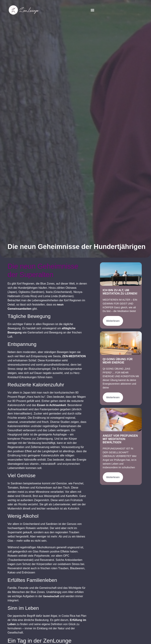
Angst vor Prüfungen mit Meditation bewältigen (120, 439)
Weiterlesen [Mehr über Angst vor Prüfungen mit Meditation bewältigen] (113, 477)
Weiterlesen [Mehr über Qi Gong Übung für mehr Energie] (113, 397)
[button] (93, 10)
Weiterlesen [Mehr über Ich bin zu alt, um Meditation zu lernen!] (113, 321)
